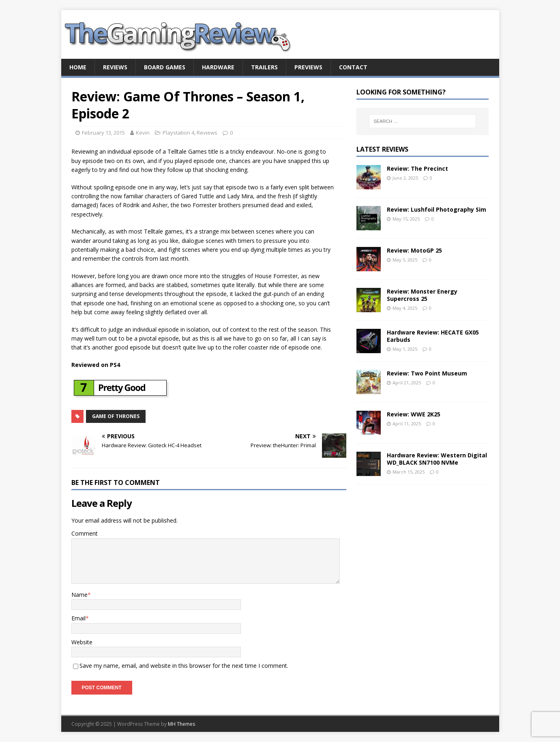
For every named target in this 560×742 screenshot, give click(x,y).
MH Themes (181, 724)
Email (78, 618)
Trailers (264, 67)
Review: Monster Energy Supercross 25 (422, 295)
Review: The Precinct (417, 168)
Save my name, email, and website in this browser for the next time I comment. (184, 666)
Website (82, 642)
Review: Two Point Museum (427, 373)
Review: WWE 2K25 (414, 414)
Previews (308, 67)
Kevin (143, 133)
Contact (353, 67)
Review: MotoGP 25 (414, 250)
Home (78, 67)
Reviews (115, 67)
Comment (85, 533)
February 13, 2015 (103, 133)
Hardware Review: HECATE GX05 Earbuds (433, 336)
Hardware (218, 67)
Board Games (165, 67)
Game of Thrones (116, 416)
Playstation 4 (178, 133)
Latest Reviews (382, 149)
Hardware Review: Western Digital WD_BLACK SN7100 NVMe (437, 459)
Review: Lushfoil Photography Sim (437, 209)
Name (79, 595)
